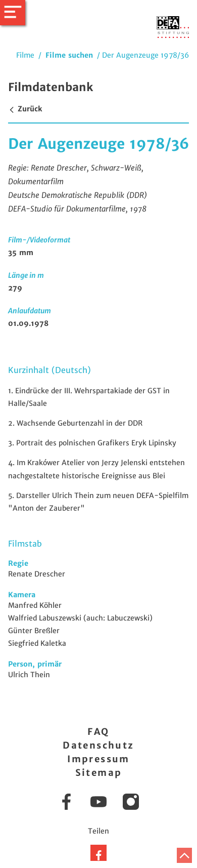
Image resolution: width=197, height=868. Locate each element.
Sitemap (99, 773)
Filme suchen (69, 55)
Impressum (98, 759)
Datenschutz (98, 745)
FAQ (98, 732)
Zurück (25, 109)
